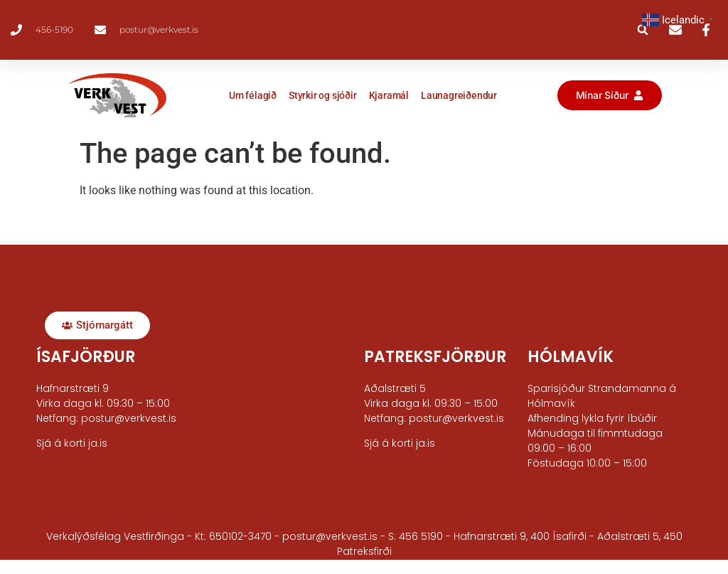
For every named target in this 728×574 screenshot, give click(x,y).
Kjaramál (389, 95)
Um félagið (253, 95)
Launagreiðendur (459, 95)
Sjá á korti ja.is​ (72, 443)
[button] (643, 30)
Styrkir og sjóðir (323, 95)
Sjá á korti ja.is (400, 443)
